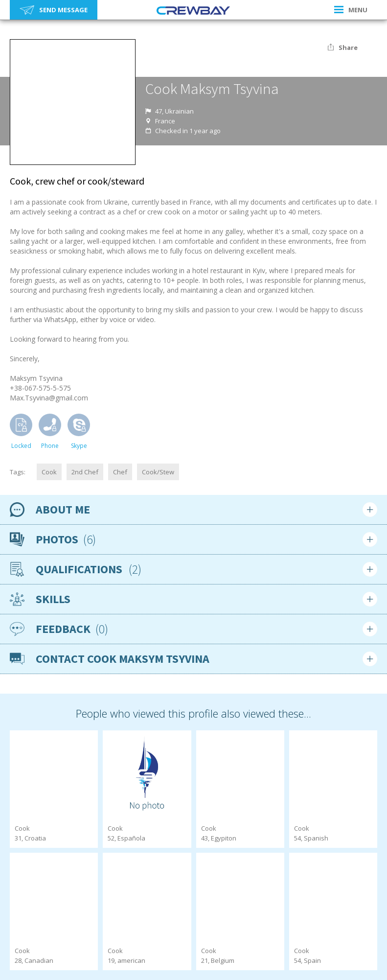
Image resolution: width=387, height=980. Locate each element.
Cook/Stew (158, 472)
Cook (49, 472)
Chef (120, 472)
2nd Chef (85, 472)
